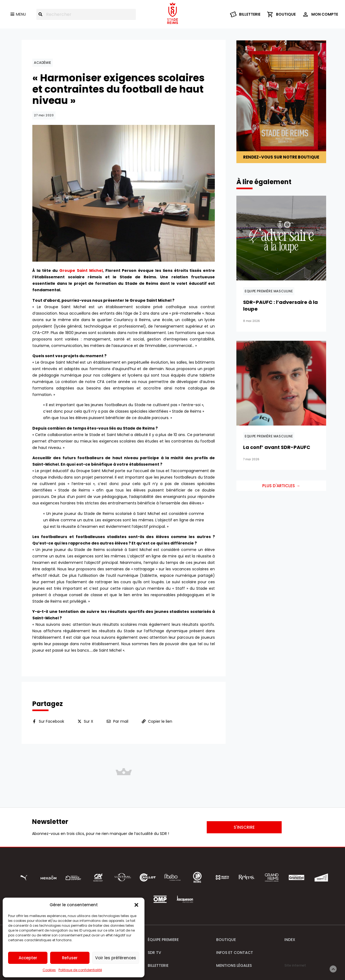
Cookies (49, 970)
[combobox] (86, 14)
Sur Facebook (51, 721)
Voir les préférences (116, 958)
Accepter (28, 958)
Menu (21, 14)
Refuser (70, 958)
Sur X (89, 721)
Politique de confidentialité (80, 970)
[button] (136, 905)
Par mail (121, 721)
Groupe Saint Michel (81, 271)
